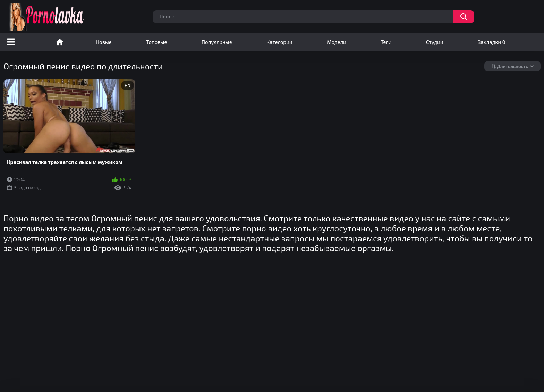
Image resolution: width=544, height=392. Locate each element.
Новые (104, 42)
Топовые (156, 42)
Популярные (217, 42)
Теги (386, 42)
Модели (337, 42)
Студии (435, 42)
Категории (279, 42)
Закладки (491, 42)
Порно (60, 42)
